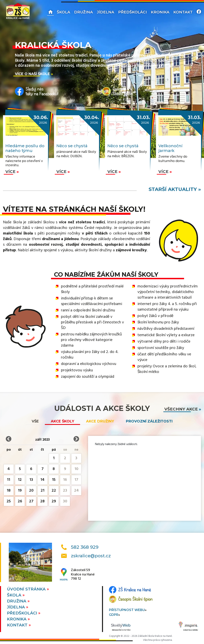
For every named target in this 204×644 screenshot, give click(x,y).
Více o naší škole (32, 74)
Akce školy (62, 421)
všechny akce (181, 409)
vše (35, 421)
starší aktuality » (175, 189)
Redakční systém (121, 628)
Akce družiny (100, 421)
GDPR (114, 615)
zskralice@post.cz (91, 556)
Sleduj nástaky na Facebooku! (42, 91)
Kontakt (183, 12)
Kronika (160, 12)
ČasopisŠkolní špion (123, 91)
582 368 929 (85, 547)
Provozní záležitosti (149, 421)
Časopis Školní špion (135, 599)
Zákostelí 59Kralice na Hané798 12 (83, 575)
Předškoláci (132, 12)
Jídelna (105, 12)
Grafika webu (188, 627)
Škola (63, 12)
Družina (83, 12)
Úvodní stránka (27, 589)
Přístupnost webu (127, 610)
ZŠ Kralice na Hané (135, 590)
